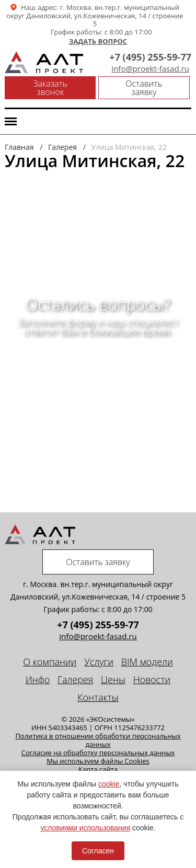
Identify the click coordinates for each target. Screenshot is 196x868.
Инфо (38, 679)
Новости (152, 679)
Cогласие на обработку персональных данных (98, 753)
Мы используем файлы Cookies (98, 761)
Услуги (99, 662)
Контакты (98, 697)
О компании (50, 662)
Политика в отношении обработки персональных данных (98, 740)
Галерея (75, 679)
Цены (113, 679)
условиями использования (86, 828)
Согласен (98, 851)
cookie (109, 784)
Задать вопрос (98, 42)
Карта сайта (98, 769)
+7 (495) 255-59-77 (150, 57)
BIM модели (147, 662)
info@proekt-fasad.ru (150, 69)
